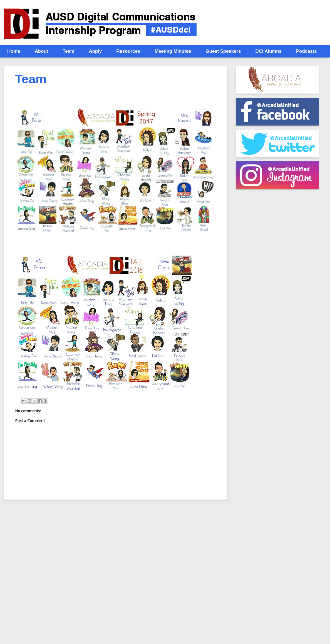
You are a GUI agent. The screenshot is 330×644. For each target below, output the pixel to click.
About (41, 51)
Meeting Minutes (173, 51)
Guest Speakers (223, 51)
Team (69, 51)
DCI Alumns (268, 51)
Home (14, 51)
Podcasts (307, 51)
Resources (128, 51)
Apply (95, 51)
